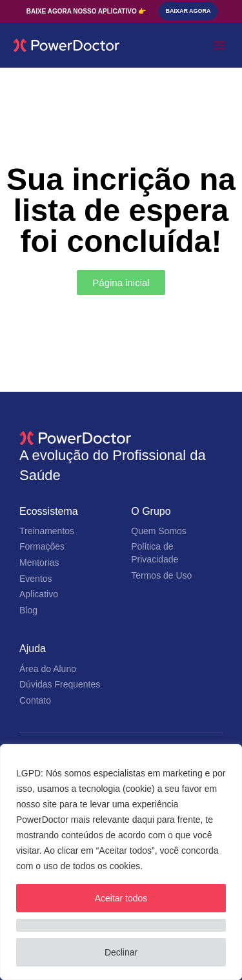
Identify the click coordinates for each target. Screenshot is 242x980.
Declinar (121, 952)
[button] (219, 45)
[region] (121, 862)
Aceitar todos (121, 898)
